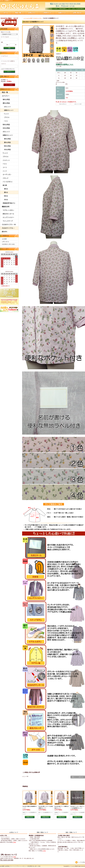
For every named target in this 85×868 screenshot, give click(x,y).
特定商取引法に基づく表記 (34, 866)
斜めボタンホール (8, 214)
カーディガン (7, 174)
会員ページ (62, 13)
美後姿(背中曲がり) (9, 203)
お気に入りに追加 (78, 104)
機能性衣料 (6, 207)
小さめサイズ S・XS (9, 225)
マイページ (13, 866)
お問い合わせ (6, 242)
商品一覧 (18, 13)
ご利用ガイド (47, 13)
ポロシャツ (7, 107)
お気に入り (32, 13)
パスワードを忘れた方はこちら (8, 69)
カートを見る (9, 85)
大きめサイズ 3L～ (8, 228)
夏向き (6, 192)
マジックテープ (8, 221)
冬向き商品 (6, 128)
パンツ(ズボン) (7, 182)
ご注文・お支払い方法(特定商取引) (76, 9)
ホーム (6, 13)
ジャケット (6, 160)
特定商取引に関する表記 (8, 244)
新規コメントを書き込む (78, 777)
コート (5, 167)
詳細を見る (30, 817)
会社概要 (4, 239)
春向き (6, 189)
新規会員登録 (63, 9)
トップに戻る (80, 862)
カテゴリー (6, 96)
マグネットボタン (8, 210)
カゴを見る (54, 9)
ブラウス (7, 117)
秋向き (6, 196)
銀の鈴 (5, 185)
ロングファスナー (8, 217)
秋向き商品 (6, 125)
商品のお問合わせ (63, 104)
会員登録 (7, 866)
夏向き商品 (6, 103)
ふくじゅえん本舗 (28, 18)
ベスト (6, 121)
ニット (5, 171)
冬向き (6, 200)
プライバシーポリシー (22, 866)
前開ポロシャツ (9, 110)
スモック (6, 178)
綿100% (5, 232)
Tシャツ (6, 114)
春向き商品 (6, 99)
